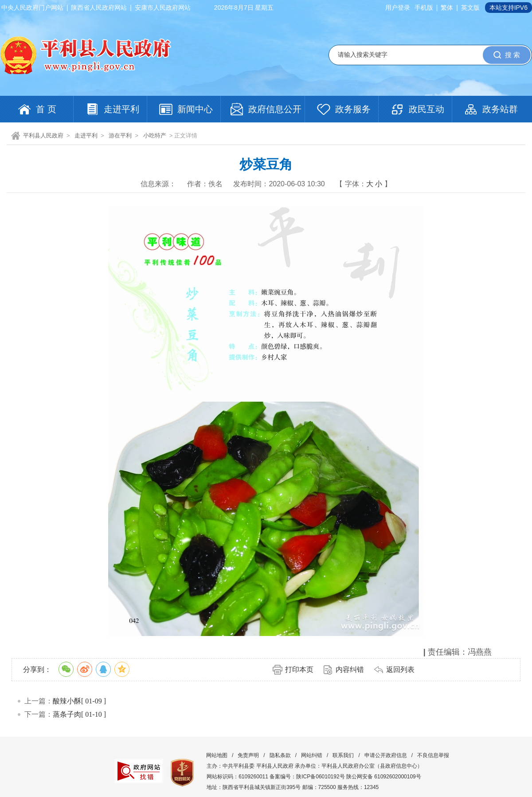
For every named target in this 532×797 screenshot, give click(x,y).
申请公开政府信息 (386, 755)
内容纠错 (350, 669)
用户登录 (398, 8)
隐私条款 (280, 755)
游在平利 (120, 135)
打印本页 (299, 669)
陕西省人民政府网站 (99, 8)
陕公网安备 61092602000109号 (384, 777)
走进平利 (86, 135)
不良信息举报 (433, 755)
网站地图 (217, 755)
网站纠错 (312, 755)
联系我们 (343, 755)
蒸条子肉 (67, 714)
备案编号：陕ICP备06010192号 (307, 777)
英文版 (470, 8)
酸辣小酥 (67, 701)
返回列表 (400, 669)
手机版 (424, 8)
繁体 (447, 8)
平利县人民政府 (43, 135)
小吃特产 (155, 135)
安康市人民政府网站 (163, 8)
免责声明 (248, 755)
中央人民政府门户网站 (32, 8)
